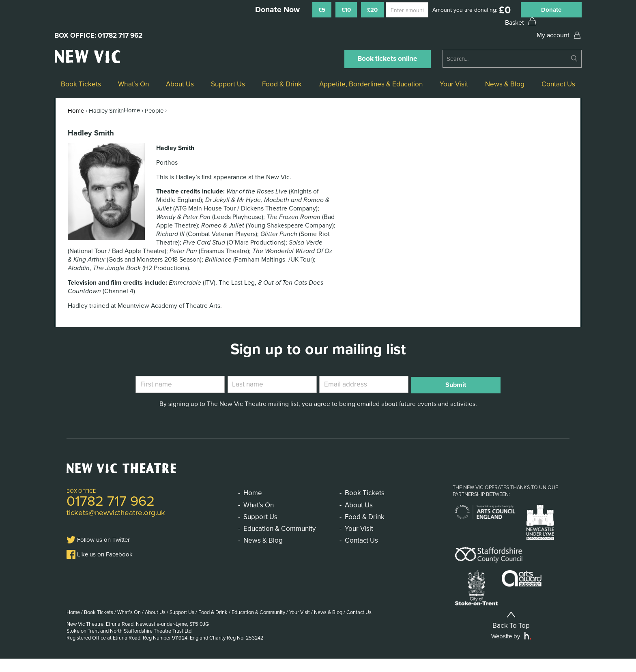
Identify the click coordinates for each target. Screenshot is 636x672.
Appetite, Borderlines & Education (371, 84)
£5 (322, 10)
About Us (180, 84)
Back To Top (511, 633)
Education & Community (279, 529)
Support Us (228, 84)
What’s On (133, 84)
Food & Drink (282, 84)
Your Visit (454, 84)
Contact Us (558, 84)
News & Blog (505, 84)
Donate (551, 10)
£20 (372, 10)
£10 (346, 10)
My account (553, 35)
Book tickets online (387, 59)
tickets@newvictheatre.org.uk (116, 513)
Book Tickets (81, 84)
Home (76, 111)
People (154, 111)
